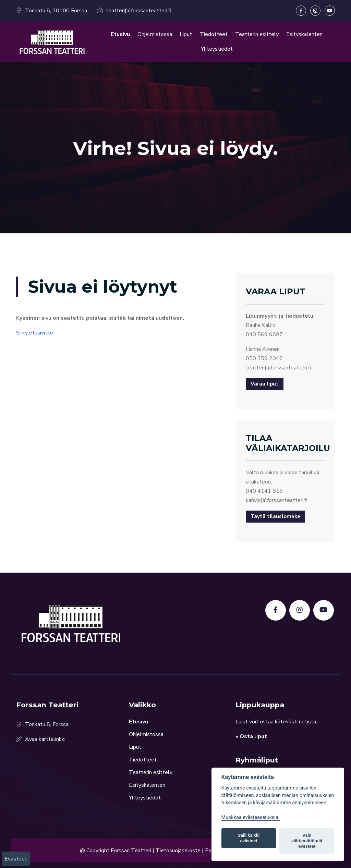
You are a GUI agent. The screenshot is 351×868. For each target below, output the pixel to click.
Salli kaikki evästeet (249, 838)
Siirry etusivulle (35, 333)
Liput (186, 34)
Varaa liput (265, 384)
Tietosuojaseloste (178, 850)
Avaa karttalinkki (45, 739)
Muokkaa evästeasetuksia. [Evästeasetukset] (251, 817)
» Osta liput (251, 736)
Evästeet (16, 859)
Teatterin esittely (257, 34)
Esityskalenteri (304, 34)
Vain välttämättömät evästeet (307, 841)
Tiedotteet (214, 34)
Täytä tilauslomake (275, 516)
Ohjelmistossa (155, 34)
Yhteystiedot (217, 49)
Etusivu (120, 34)
